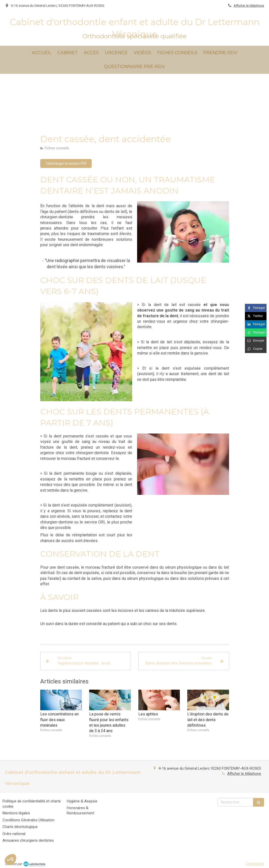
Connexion (255, 864)
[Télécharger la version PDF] (66, 163)
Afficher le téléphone (249, 5)
